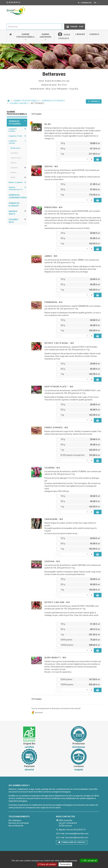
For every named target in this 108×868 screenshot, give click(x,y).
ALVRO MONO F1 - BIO (55, 658)
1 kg (79, 154)
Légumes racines (19, 103)
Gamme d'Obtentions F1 (16, 188)
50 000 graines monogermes (79, 455)
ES (98, 3)
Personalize (65, 864)
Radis (13, 177)
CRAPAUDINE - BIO (54, 519)
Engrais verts (13, 213)
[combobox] (34, 27)
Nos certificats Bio (16, 826)
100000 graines (79, 645)
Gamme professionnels (26, 37)
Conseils (94, 34)
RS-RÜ (48, 124)
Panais (14, 173)
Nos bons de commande (19, 823)
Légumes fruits (16, 136)
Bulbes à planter (16, 182)
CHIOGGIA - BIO (52, 561)
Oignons (14, 168)
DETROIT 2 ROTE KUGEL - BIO (59, 343)
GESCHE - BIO (51, 166)
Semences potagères (53, 101)
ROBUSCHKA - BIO (53, 207)
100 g (79, 143)
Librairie (80, 34)
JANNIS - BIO (51, 256)
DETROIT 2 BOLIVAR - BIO (57, 602)
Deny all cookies (47, 864)
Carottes (14, 153)
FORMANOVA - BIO (54, 302)
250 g (79, 149)
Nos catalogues (15, 820)
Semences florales (14, 204)
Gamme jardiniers (45, 37)
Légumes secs (14, 221)
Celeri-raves (16, 158)
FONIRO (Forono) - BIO (56, 428)
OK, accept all (89, 861)
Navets (14, 163)
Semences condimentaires (18, 196)
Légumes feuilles (13, 130)
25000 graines (79, 640)
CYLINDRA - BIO (52, 468)
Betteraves (16, 148)
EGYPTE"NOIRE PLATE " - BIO (59, 387)
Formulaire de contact (72, 842)
